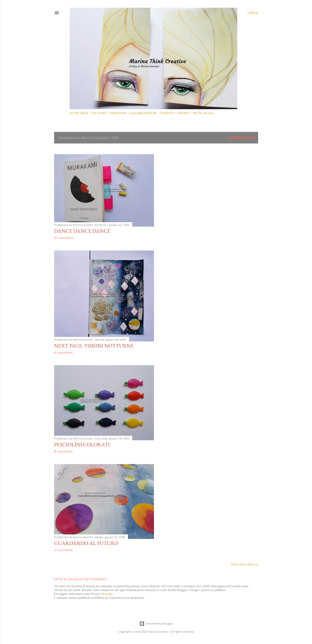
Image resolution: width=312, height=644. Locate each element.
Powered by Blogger (156, 624)
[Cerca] (253, 13)
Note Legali (203, 113)
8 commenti (63, 451)
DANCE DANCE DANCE (82, 231)
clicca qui (107, 594)
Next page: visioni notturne (94, 346)
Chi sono (99, 113)
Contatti (167, 113)
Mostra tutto (242, 138)
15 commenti (64, 238)
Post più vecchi (245, 565)
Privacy (184, 113)
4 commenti (63, 550)
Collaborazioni (143, 113)
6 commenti (63, 353)
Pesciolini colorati (82, 444)
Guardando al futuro (86, 543)
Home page (79, 113)
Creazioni (118, 113)
